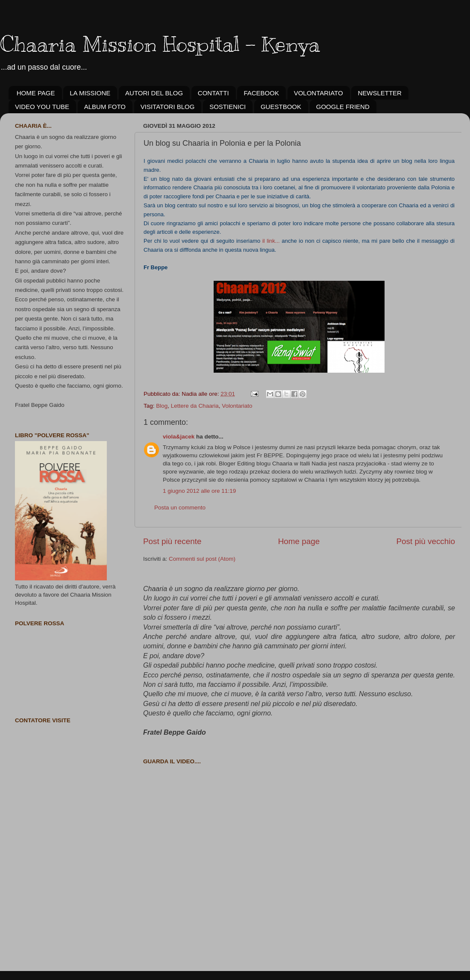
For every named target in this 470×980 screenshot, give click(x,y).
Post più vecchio (426, 541)
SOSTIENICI (228, 107)
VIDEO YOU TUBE (42, 107)
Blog (162, 406)
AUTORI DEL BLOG (154, 93)
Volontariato (237, 406)
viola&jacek (179, 437)
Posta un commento (180, 508)
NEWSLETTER (380, 93)
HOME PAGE (36, 93)
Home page (299, 541)
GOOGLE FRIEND (343, 107)
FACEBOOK (261, 93)
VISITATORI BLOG (168, 107)
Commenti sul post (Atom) (202, 559)
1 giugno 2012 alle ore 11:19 (199, 491)
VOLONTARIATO (319, 93)
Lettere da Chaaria (195, 406)
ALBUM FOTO (105, 107)
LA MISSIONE (90, 93)
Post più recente (172, 541)
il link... (272, 241)
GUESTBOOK (281, 107)
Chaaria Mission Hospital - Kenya (160, 44)
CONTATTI (213, 93)
